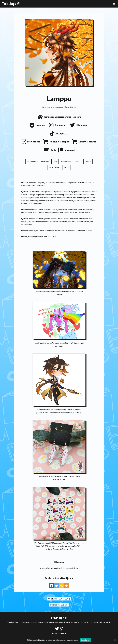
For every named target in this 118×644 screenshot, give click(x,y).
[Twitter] (57, 586)
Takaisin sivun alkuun (59, 599)
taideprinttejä (54, 167)
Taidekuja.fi (11, 4)
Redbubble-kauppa (59, 142)
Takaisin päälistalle (59, 605)
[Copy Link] (61, 586)
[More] (66, 586)
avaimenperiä (32, 161)
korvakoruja (66, 161)
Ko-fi (53, 150)
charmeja (45, 161)
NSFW (89, 161)
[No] (115, 640)
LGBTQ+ (79, 161)
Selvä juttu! (85, 640)
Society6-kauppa (87, 142)
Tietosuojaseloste (59, 633)
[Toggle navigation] (114, 4)
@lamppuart (62, 133)
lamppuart (41, 125)
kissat (55, 161)
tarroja (67, 167)
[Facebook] (52, 586)
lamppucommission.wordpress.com (63, 117)
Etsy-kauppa (34, 142)
